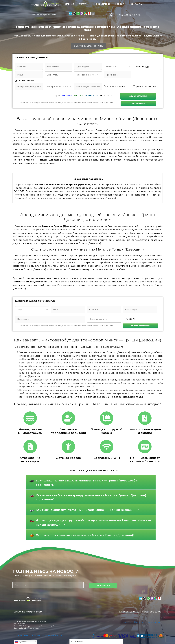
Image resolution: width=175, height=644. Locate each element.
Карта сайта (22, 635)
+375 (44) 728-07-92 (129, 15)
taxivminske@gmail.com (44, 15)
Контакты (136, 4)
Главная (69, 4)
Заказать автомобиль (138, 96)
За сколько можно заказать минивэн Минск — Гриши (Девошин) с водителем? (87, 483)
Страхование (153, 622)
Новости (120, 4)
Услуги (86, 4)
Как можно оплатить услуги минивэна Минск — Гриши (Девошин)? (87, 510)
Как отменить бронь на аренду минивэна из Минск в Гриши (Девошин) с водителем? (92, 497)
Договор (126, 622)
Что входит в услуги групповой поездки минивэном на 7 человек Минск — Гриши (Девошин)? (94, 522)
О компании (103, 4)
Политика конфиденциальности (46, 635)
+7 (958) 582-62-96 (151, 612)
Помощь (78, 641)
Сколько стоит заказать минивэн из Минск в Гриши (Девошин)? (85, 535)
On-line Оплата (138, 103)
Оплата (139, 622)
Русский (21, 642)
